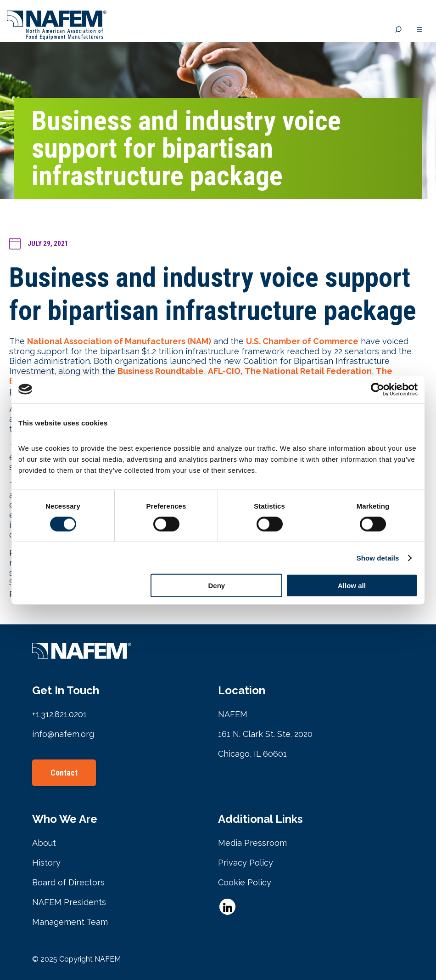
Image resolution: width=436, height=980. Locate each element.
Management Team (70, 922)
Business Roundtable (161, 371)
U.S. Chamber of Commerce (302, 341)
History (46, 863)
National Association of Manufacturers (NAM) (119, 341)
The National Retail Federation (308, 371)
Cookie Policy (245, 882)
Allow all (352, 586)
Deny (217, 586)
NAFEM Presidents (69, 902)
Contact (64, 773)
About (44, 843)
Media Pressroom (252, 843)
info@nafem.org (63, 734)
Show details (378, 558)
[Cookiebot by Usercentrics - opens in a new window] (377, 389)
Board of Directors (68, 882)
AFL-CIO (224, 371)
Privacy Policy (246, 863)
